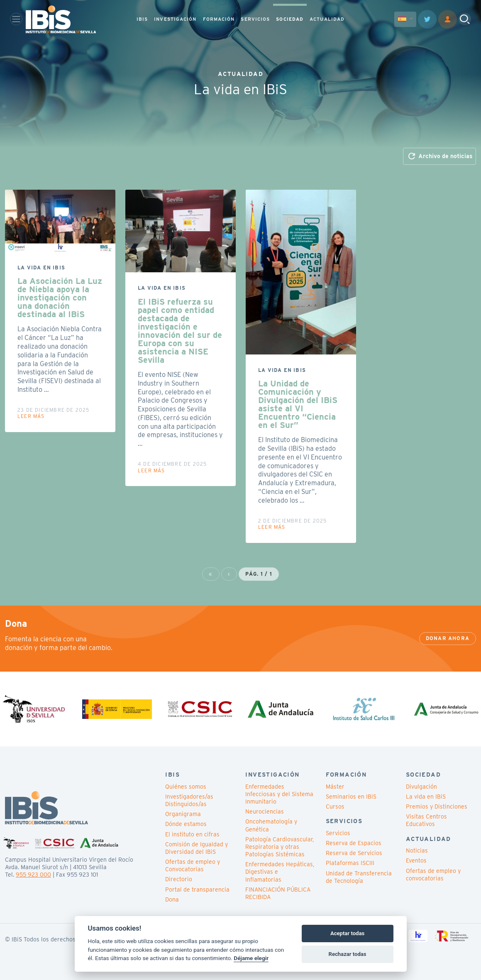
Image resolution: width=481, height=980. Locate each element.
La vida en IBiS (426, 797)
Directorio (179, 879)
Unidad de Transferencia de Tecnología (359, 877)
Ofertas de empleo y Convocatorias (193, 865)
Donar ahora (448, 638)
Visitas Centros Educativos (426, 820)
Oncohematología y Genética (271, 825)
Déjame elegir (251, 958)
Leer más (31, 416)
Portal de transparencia (197, 890)
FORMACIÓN (219, 19)
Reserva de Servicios (354, 853)
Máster (335, 787)
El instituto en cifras (192, 834)
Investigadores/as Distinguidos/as (189, 800)
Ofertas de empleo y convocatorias (433, 875)
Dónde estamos (186, 824)
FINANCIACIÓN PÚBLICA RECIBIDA (278, 893)
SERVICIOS (255, 19)
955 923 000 (33, 875)
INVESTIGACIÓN (175, 19)
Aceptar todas (347, 933)
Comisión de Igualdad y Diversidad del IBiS (197, 848)
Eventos (416, 860)
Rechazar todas (348, 954)
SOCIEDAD (290, 19)
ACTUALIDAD (327, 19)
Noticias (417, 850)
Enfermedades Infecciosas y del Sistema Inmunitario (279, 794)
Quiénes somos (186, 787)
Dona (172, 899)
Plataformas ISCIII (350, 863)
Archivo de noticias (440, 156)
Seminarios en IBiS (351, 797)
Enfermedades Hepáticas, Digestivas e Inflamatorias (280, 872)
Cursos (335, 806)
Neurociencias (265, 811)
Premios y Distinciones (437, 806)
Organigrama (183, 814)
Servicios (338, 833)
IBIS (142, 19)
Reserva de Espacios (354, 843)
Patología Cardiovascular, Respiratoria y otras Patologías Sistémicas (280, 847)
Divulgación (421, 787)
